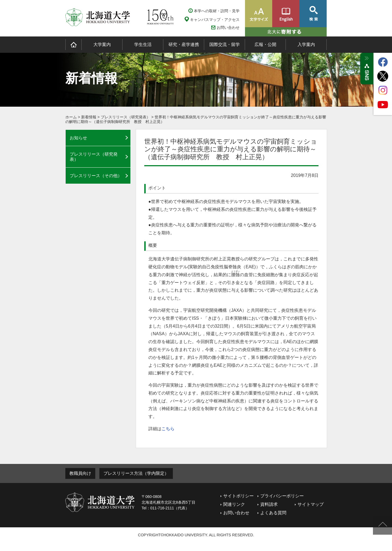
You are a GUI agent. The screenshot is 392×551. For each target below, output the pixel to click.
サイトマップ (311, 504)
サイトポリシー (238, 496)
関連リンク (234, 504)
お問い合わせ (228, 28)
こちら (168, 429)
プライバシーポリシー (282, 496)
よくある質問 (273, 513)
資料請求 (269, 504)
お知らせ (78, 138)
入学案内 (306, 44)
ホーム (71, 117)
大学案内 (102, 44)
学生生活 (143, 44)
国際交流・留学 (225, 44)
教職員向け (80, 473)
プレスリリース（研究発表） (125, 117)
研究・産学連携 (184, 44)
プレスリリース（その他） (96, 176)
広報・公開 (265, 44)
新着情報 (89, 117)
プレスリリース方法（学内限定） (136, 473)
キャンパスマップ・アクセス (215, 20)
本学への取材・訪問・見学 (217, 11)
